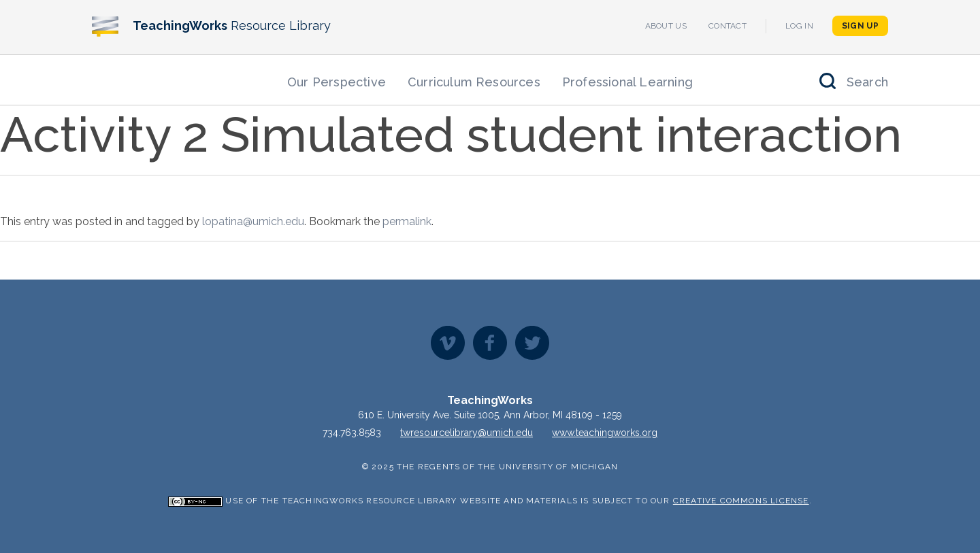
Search (867, 82)
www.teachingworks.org (605, 433)
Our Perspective (337, 82)
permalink (407, 221)
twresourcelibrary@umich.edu (467, 433)
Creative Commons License (741, 501)
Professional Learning (627, 82)
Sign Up (860, 26)
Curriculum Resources (474, 82)
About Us (666, 26)
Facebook (490, 343)
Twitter (532, 343)
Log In (799, 26)
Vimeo (448, 343)
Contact (728, 26)
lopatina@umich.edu (253, 221)
